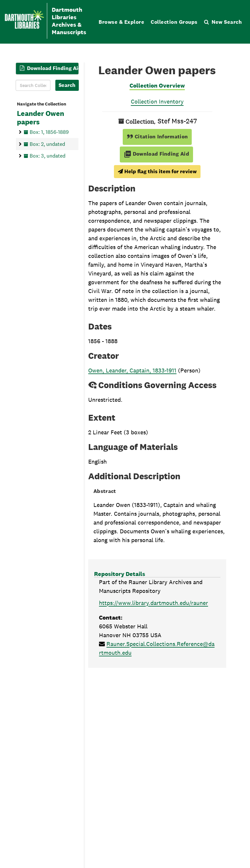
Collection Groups (174, 22)
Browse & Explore (121, 22)
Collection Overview (157, 85)
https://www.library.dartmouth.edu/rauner (153, 603)
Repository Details (120, 574)
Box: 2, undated (47, 144)
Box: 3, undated (48, 156)
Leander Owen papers (41, 118)
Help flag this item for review (157, 171)
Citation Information (157, 137)
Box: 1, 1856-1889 (49, 132)
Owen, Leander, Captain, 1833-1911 (132, 370)
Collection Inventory (157, 101)
